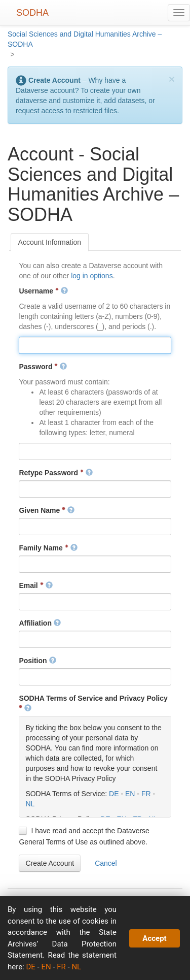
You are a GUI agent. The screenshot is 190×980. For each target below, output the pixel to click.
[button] (50, 863)
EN (130, 794)
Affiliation (40, 623)
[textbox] (95, 345)
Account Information (50, 242)
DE (114, 794)
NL (30, 804)
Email (35, 585)
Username (43, 291)
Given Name (47, 510)
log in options (92, 276)
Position (37, 661)
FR (146, 794)
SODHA (32, 13)
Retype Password (56, 473)
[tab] (50, 242)
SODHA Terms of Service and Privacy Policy (93, 703)
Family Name (48, 548)
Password (43, 367)
